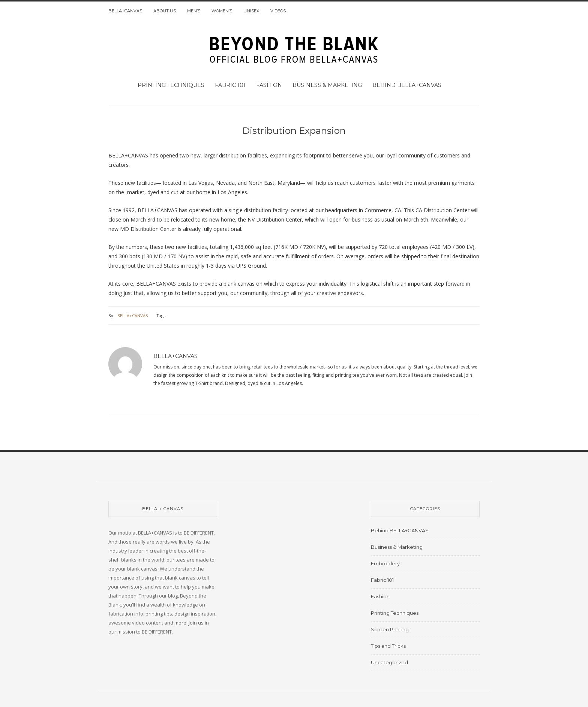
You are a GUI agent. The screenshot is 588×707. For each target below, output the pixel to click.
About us (165, 11)
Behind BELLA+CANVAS (407, 85)
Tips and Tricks (388, 646)
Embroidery (385, 563)
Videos (278, 11)
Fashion (269, 85)
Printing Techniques (171, 85)
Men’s (194, 11)
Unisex (251, 11)
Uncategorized (389, 662)
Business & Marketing (327, 85)
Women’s (222, 11)
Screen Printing (390, 629)
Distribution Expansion (294, 131)
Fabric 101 (230, 85)
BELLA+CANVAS (125, 11)
